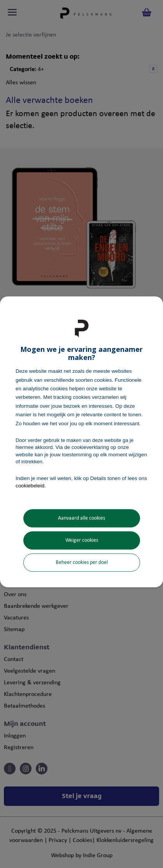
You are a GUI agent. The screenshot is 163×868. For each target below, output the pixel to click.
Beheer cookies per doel (82, 563)
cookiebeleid (30, 486)
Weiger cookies (82, 540)
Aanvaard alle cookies (81, 518)
